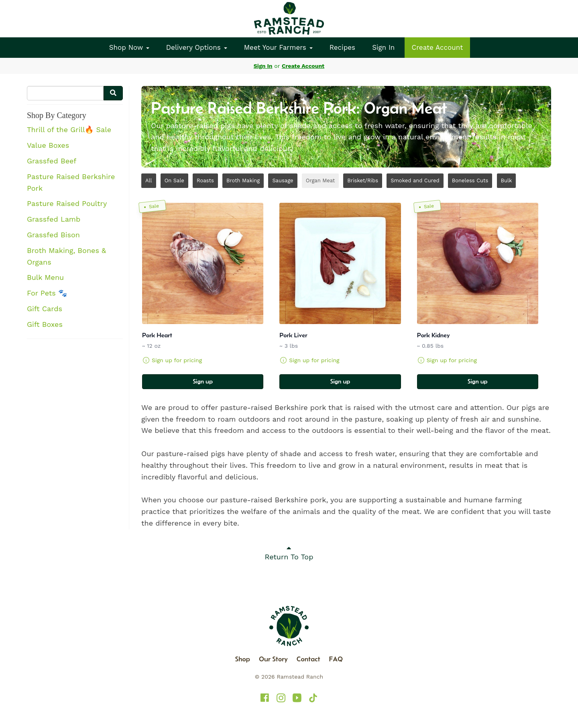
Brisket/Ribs (363, 180)
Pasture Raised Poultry (67, 203)
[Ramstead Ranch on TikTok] (313, 698)
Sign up (203, 381)
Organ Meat (320, 180)
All (149, 180)
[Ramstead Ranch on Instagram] (281, 698)
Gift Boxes (45, 324)
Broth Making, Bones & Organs (66, 256)
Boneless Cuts (470, 180)
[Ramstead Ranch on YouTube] (297, 698)
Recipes (342, 47)
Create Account (438, 47)
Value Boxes (48, 145)
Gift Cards (45, 309)
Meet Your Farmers (278, 47)
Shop (243, 659)
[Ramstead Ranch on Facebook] (265, 698)
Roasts (205, 180)
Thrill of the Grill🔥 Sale (69, 129)
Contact (308, 659)
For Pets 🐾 (47, 293)
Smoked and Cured (415, 180)
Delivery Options (197, 47)
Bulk (507, 180)
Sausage (283, 180)
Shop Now (129, 47)
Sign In (383, 47)
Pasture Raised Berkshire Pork (71, 182)
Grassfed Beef (52, 161)
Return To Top (289, 553)
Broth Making (243, 180)
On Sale (174, 180)
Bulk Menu (45, 277)
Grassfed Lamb (54, 219)
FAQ (336, 659)
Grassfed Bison (53, 235)
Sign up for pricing (177, 360)
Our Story (273, 659)
